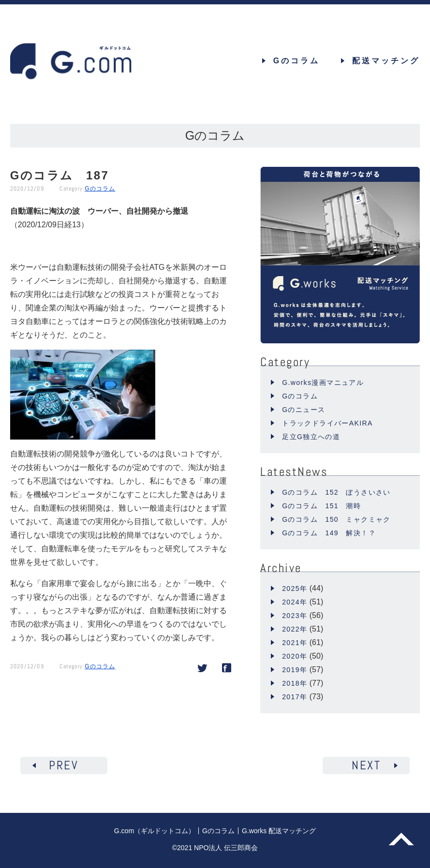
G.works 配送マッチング (279, 831)
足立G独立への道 (311, 437)
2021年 (295, 643)
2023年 (295, 616)
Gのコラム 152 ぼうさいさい (336, 492)
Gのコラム (100, 189)
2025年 (295, 588)
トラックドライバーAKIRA (327, 423)
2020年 (295, 656)
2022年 (295, 629)
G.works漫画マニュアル (323, 383)
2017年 (295, 697)
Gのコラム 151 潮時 (321, 506)
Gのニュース (304, 410)
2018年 (295, 683)
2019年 (295, 670)
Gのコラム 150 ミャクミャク (336, 519)
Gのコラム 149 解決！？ (329, 533)
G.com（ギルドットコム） (155, 831)
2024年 (295, 602)
